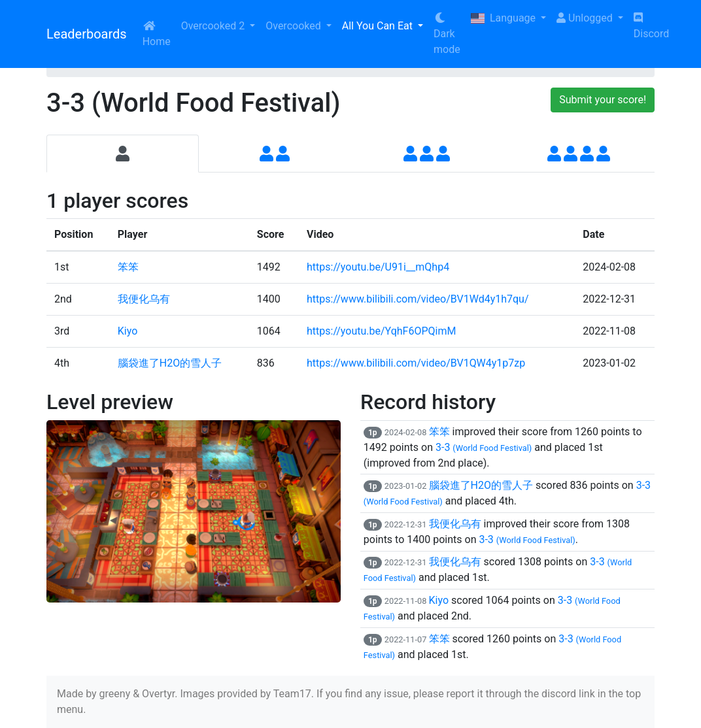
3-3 (484, 447)
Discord (651, 26)
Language (504, 18)
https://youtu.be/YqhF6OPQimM (381, 331)
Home (157, 34)
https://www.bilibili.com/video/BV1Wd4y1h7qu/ (418, 299)
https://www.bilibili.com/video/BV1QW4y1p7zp (416, 363)
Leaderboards (87, 34)
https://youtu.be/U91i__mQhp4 (378, 267)
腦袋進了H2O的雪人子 (170, 363)
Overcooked (294, 26)
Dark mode (447, 34)
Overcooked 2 (214, 26)
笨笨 (128, 267)
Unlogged (586, 18)
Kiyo (128, 331)
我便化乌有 (144, 299)
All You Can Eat (379, 26)
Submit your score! (603, 100)
